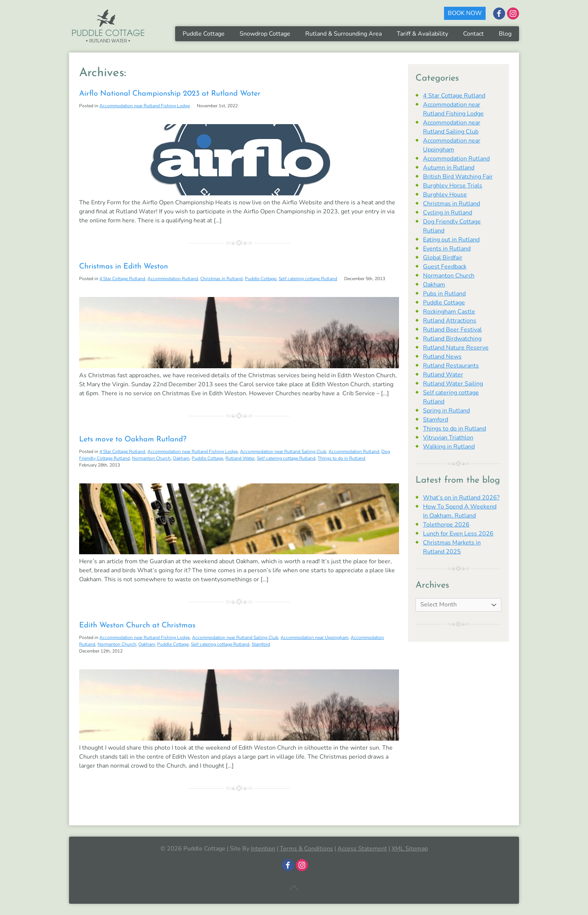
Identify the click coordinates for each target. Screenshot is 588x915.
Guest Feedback (445, 267)
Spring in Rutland (446, 411)
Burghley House (445, 195)
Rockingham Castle (449, 312)
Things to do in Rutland (341, 458)
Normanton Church (151, 458)
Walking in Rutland (449, 447)
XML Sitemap (410, 849)
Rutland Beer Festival (452, 330)
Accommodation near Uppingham (314, 637)
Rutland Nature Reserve (456, 348)
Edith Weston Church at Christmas (137, 625)
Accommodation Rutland (173, 279)
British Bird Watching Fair (458, 177)
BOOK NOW (465, 13)
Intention (263, 849)
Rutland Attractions (450, 321)
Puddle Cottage (204, 34)
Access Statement (362, 849)
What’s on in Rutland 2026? (461, 498)
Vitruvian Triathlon (448, 438)
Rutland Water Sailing (453, 384)
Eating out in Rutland (451, 240)
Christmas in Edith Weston (124, 267)
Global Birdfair (443, 258)
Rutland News (442, 357)
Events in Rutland (447, 249)
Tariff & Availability (422, 34)
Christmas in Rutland (221, 279)
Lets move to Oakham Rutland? (133, 439)
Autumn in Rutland (449, 168)
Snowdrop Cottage (265, 34)
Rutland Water (240, 458)
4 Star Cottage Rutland (122, 279)
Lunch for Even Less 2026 (458, 534)
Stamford (261, 644)
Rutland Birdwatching (452, 339)
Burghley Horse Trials (453, 186)
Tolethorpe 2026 (446, 525)
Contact (473, 34)
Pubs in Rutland (444, 294)
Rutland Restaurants (451, 366)
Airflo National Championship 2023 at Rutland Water (170, 94)
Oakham (181, 458)
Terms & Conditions (306, 849)
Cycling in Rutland (448, 213)
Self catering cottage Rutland (308, 279)
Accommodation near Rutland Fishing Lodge (145, 106)
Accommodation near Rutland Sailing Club (283, 451)
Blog (505, 34)
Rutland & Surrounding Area (343, 34)
